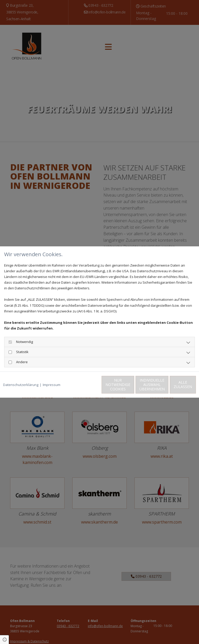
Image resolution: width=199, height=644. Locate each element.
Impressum (52, 376)
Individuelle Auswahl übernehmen (123, 387)
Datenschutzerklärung (21, 376)
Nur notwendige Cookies (74, 387)
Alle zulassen (172, 387)
